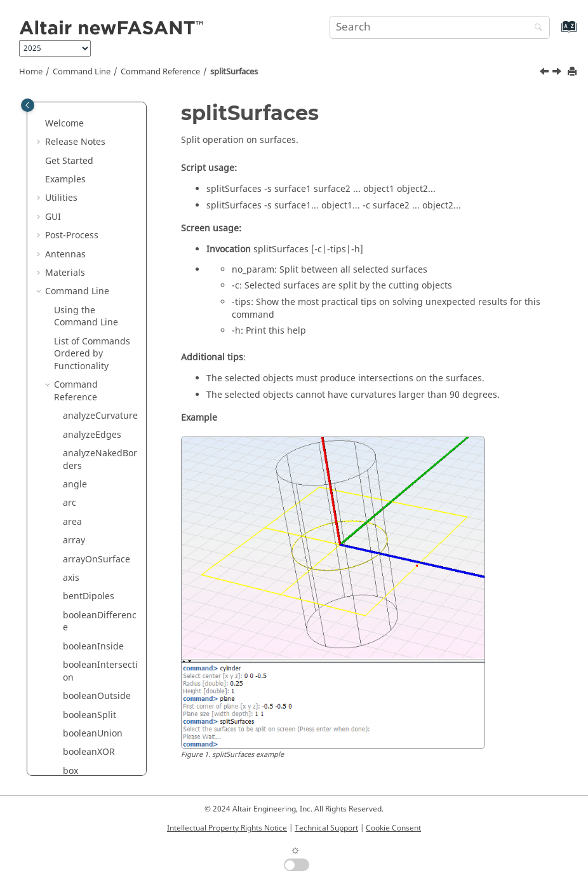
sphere (78, 104)
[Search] (535, 28)
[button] (58, 104)
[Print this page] (573, 72)
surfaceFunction (97, 471)
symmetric (85, 589)
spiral (75, 123)
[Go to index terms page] (555, 33)
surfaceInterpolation (100, 497)
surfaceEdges (92, 403)
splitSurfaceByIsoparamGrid (100, 253)
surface (79, 353)
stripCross (84, 297)
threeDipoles (90, 645)
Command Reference (160, 72)
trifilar (76, 714)
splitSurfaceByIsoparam (100, 222)
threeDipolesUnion (100, 671)
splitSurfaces (234, 72)
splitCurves (87, 179)
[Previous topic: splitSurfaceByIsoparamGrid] (545, 73)
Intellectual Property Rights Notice (227, 828)
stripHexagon (91, 315)
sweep (77, 571)
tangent (80, 608)
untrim (77, 770)
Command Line (82, 72)
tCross (76, 627)
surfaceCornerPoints (100, 378)
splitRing (82, 197)
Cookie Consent (393, 828)
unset (75, 751)
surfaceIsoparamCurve (99, 528)
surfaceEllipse (93, 422)
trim (72, 733)
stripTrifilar (87, 335)
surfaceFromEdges (100, 446)
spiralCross (87, 141)
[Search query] (440, 27)
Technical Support (326, 828)
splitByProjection (98, 160)
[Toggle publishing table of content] (28, 105)
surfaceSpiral (91, 553)
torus (74, 695)
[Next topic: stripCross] (558, 73)
